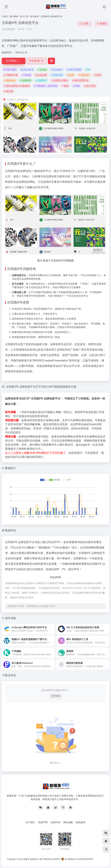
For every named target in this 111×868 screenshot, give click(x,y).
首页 (6, 16)
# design (42, 70)
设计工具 (24, 16)
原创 (29, 309)
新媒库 (26, 859)
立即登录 (55, 696)
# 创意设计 (84, 75)
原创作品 (48, 337)
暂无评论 (11, 675)
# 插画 (65, 86)
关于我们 (30, 822)
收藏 (102, 24)
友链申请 (55, 822)
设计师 (90, 171)
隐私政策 (81, 822)
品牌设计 (77, 292)
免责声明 (43, 822)
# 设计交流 (90, 86)
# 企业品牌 (41, 75)
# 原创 (98, 75)
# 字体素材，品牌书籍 (46, 86)
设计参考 (34, 16)
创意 (28, 171)
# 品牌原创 (26, 80)
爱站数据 (44, 548)
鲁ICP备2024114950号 (50, 859)
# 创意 (71, 75)
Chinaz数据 (61, 548)
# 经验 (76, 86)
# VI (88, 70)
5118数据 (28, 548)
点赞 (85, 24)
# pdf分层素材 (74, 70)
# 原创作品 (10, 80)
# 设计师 (8, 91)
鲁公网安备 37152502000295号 (77, 859)
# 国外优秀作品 (80, 80)
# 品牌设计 (41, 80)
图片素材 (14, 16)
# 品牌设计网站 (60, 80)
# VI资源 (27, 75)
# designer (57, 70)
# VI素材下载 (11, 75)
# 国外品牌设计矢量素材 (17, 86)
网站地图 (68, 822)
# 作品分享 (57, 75)
